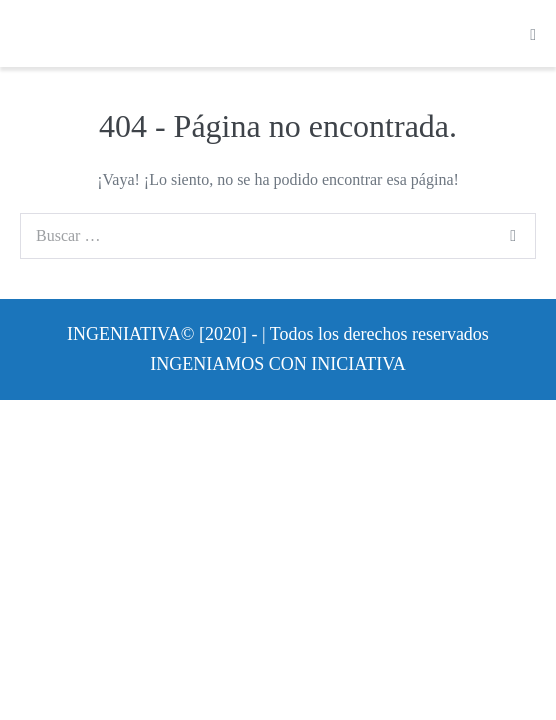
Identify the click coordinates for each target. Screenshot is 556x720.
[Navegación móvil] (533, 35)
